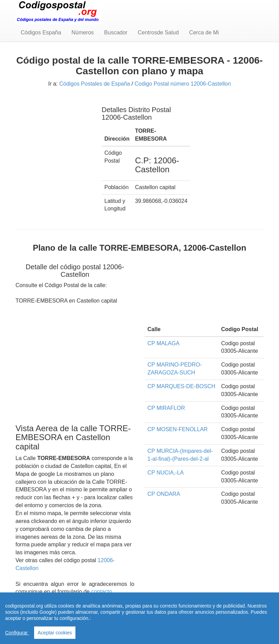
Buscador (116, 32)
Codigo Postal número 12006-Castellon (183, 84)
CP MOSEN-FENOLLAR (178, 429)
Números (82, 32)
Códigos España (41, 32)
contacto (102, 592)
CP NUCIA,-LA (166, 473)
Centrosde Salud (158, 32)
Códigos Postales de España (95, 84)
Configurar (17, 633)
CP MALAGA (163, 343)
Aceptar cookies (55, 633)
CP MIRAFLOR (166, 408)
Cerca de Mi (204, 32)
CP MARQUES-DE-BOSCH (181, 386)
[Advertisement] (53, 133)
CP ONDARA (164, 494)
